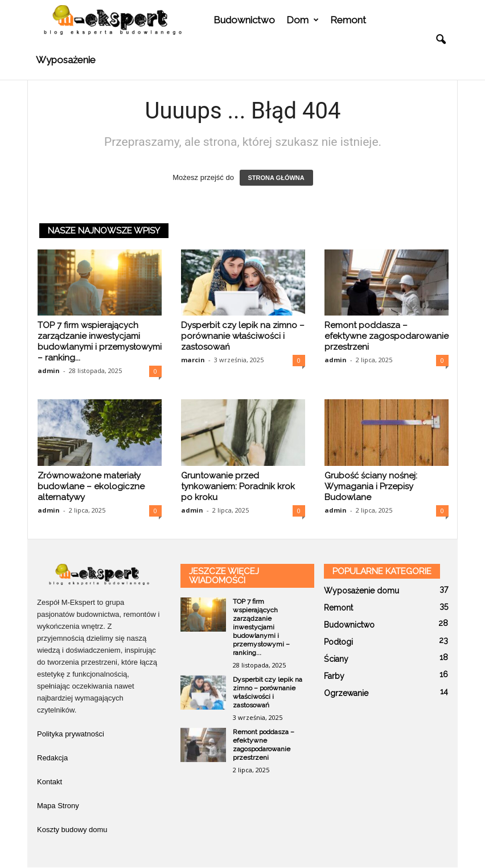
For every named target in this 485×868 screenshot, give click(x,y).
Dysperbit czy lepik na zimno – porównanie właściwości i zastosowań (243, 336)
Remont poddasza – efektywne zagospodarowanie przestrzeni (387, 336)
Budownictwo (244, 20)
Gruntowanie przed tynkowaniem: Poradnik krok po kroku (238, 486)
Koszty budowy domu (72, 830)
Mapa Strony (58, 806)
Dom (303, 20)
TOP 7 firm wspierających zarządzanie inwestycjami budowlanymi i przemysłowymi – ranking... (100, 341)
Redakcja (52, 758)
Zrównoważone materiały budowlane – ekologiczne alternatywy (91, 486)
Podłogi (338, 642)
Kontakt (50, 782)
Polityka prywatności (71, 734)
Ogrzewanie (346, 693)
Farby (334, 676)
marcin (193, 360)
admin (49, 370)
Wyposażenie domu (361, 591)
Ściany (336, 659)
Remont (348, 20)
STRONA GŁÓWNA (276, 178)
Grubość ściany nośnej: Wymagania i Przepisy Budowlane (371, 486)
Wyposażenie (66, 60)
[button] (441, 40)
